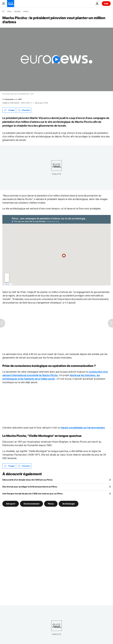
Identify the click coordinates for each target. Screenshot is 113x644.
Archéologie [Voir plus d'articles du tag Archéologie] (69, 504)
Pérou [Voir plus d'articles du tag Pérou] (51, 504)
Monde (17, 11)
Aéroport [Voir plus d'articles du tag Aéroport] (11, 504)
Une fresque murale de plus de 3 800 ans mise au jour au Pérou (33, 494)
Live (106, 3)
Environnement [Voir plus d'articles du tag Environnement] (31, 504)
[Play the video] (56, 59)
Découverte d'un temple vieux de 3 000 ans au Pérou (28, 480)
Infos (9, 11)
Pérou (26, 11)
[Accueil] (3, 11)
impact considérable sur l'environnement (83, 428)
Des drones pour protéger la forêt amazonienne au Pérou (30, 487)
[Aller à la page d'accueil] (11, 4)
